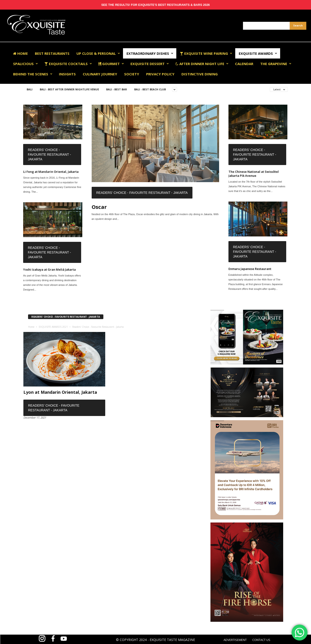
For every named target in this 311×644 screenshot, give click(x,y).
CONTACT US (261, 640)
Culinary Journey (100, 74)
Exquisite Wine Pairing (206, 53)
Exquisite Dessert (150, 64)
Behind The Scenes (33, 74)
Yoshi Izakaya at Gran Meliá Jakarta (49, 269)
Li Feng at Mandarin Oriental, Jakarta (51, 172)
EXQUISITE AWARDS (258, 53)
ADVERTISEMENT (235, 640)
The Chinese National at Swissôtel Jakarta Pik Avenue (254, 174)
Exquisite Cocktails (68, 64)
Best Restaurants (52, 53)
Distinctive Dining (200, 74)
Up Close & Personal (98, 53)
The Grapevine (276, 64)
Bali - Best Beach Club (150, 89)
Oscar (99, 207)
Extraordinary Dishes (150, 53)
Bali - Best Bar (117, 89)
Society (132, 74)
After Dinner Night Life (202, 64)
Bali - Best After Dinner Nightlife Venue (69, 89)
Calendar (244, 64)
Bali (30, 89)
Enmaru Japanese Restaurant (250, 269)
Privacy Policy (160, 74)
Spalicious (25, 64)
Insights (67, 74)
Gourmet (111, 64)
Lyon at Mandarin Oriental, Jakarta (60, 392)
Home (20, 53)
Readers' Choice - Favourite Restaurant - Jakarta (49, 155)
